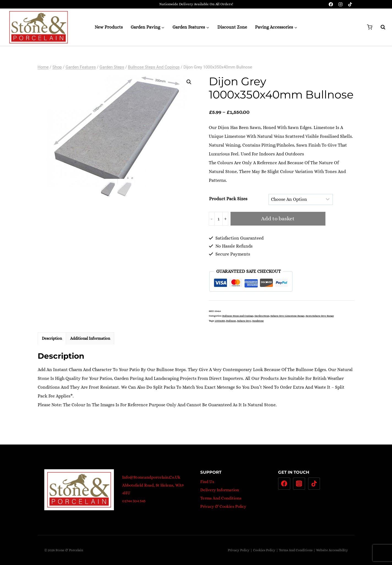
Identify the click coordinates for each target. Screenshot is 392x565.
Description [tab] (52, 338)
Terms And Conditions (221, 498)
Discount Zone (232, 27)
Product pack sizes (228, 199)
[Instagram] (340, 4)
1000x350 (220, 321)
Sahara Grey (244, 321)
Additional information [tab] (90, 338)
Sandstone (258, 321)
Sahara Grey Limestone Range (287, 316)
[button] (189, 82)
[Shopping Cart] (370, 27)
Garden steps (262, 316)
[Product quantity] (218, 219)
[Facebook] (331, 4)
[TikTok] (350, 4)
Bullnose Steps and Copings (238, 316)
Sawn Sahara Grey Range (320, 316)
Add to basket (278, 219)
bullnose (231, 321)
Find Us (207, 482)
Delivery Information (220, 490)
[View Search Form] (380, 27)
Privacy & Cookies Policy (223, 506)
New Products (109, 27)
